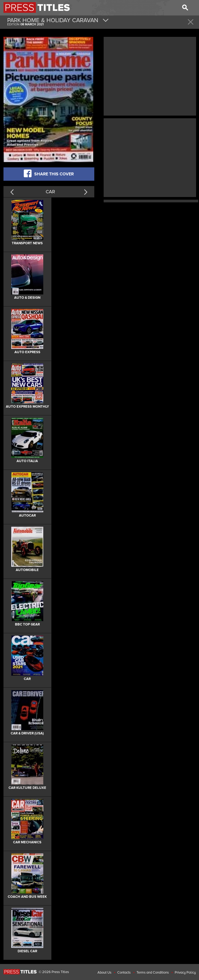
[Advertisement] (150, 76)
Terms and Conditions (153, 973)
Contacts (124, 973)
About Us (104, 973)
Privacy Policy (185, 973)
